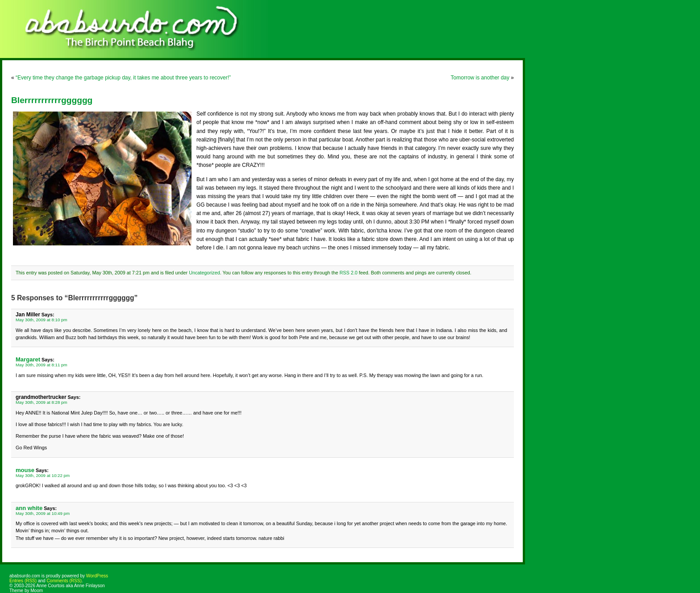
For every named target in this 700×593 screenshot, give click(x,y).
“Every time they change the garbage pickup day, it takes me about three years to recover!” (123, 78)
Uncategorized (204, 273)
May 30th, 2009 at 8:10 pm (42, 320)
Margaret (28, 359)
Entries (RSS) (23, 581)
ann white (29, 508)
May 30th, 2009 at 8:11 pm (42, 365)
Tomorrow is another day (480, 78)
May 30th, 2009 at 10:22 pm (43, 475)
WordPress (97, 576)
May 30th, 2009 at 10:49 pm (43, 513)
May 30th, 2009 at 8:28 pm (42, 402)
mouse (25, 470)
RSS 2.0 (348, 273)
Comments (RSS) (64, 581)
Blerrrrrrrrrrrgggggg (52, 100)
